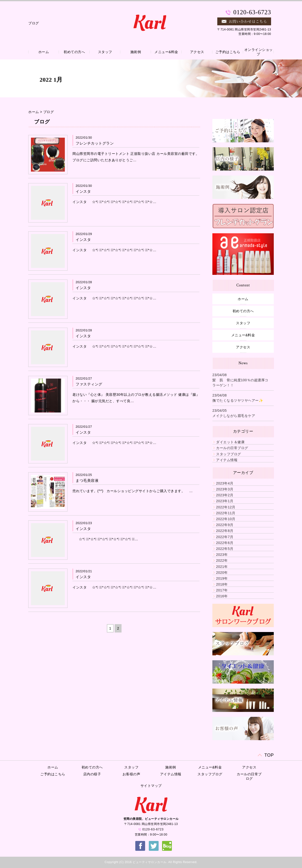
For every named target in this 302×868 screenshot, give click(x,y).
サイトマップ (151, 786)
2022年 (222, 560)
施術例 (136, 52)
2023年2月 (225, 495)
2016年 (222, 596)
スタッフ (105, 52)
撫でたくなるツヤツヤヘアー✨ (238, 400)
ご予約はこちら (228, 52)
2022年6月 (225, 543)
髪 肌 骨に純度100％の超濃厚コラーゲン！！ (240, 383)
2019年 (222, 578)
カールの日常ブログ (232, 448)
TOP (269, 755)
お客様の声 (131, 774)
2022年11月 (226, 513)
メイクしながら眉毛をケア (234, 416)
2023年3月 (225, 489)
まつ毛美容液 (87, 480)
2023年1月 (225, 501)
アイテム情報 (227, 460)
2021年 (222, 567)
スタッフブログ (229, 454)
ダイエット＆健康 (230, 442)
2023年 (222, 555)
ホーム (44, 52)
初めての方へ (74, 52)
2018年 (222, 584)
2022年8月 (225, 531)
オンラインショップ (259, 52)
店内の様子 (92, 774)
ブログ (49, 112)
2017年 (222, 590)
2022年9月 (225, 525)
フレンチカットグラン (95, 143)
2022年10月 (226, 519)
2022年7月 (225, 537)
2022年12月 (226, 507)
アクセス (197, 52)
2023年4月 (225, 483)
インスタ (83, 191)
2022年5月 (225, 549)
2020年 (222, 573)
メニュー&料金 (166, 52)
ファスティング (89, 384)
